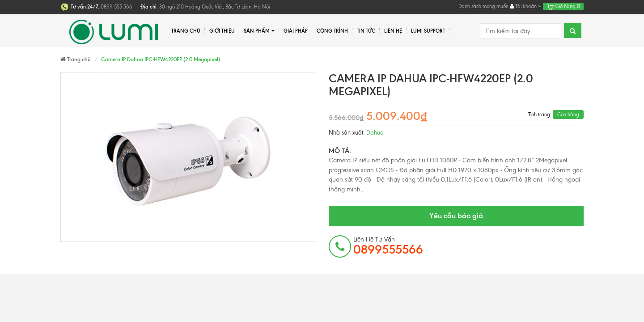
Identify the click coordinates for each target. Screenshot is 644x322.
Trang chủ (186, 31)
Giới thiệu (222, 31)
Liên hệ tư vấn (388, 246)
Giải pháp (296, 31)
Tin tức (366, 31)
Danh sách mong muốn (483, 6)
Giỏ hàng (563, 6)
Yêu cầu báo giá (456, 216)
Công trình (332, 31)
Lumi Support (428, 31)
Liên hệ (393, 31)
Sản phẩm (259, 31)
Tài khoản (526, 6)
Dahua (375, 133)
